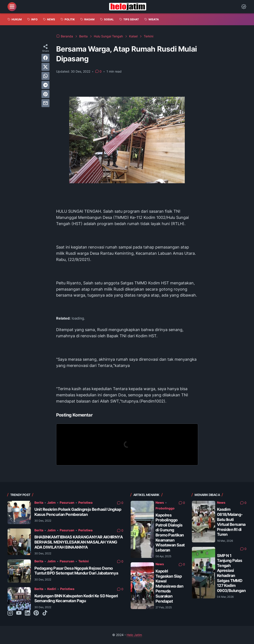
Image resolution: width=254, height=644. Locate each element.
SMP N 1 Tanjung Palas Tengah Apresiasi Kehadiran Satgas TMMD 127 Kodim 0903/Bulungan (231, 573)
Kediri (52, 589)
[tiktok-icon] (45, 613)
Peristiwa (85, 502)
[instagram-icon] (10, 613)
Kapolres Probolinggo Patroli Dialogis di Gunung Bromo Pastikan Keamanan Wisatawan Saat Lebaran (170, 533)
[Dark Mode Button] (244, 7)
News (160, 502)
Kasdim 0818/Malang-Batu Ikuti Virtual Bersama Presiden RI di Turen (231, 522)
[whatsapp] (45, 76)
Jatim (51, 502)
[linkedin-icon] (28, 613)
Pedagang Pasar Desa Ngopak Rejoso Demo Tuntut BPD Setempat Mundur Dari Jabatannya (76, 571)
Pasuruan (67, 502)
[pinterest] (45, 94)
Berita (39, 502)
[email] (45, 103)
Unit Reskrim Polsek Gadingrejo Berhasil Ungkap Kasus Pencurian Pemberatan (78, 512)
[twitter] (45, 67)
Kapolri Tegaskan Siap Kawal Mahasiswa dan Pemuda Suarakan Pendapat (169, 586)
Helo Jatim (134, 635)
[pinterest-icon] (36, 613)
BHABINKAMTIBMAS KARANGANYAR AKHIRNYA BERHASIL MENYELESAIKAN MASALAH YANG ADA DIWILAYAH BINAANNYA (79, 542)
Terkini (84, 561)
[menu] (12, 7)
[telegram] (45, 85)
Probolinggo (165, 508)
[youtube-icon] (19, 613)
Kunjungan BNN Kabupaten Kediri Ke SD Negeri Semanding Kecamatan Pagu (76, 598)
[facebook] (45, 58)
